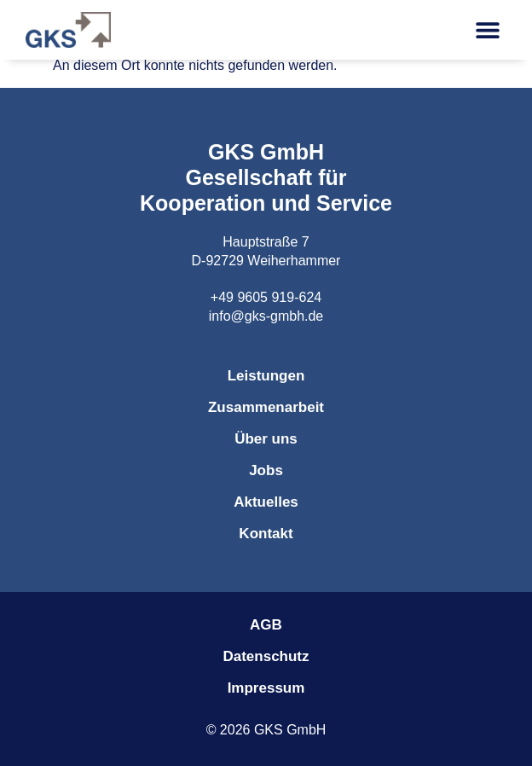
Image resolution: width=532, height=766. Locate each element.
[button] (487, 30)
